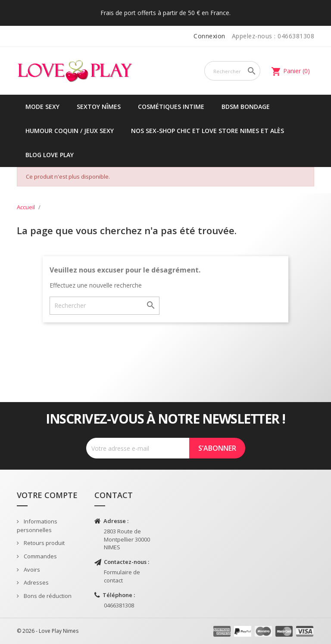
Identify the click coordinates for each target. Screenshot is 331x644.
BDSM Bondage (246, 107)
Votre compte (47, 495)
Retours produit (44, 543)
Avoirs (31, 570)
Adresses (36, 582)
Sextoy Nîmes (99, 107)
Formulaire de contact (122, 576)
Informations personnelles (37, 526)
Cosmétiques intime (171, 107)
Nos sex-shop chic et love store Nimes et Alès (208, 131)
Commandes (40, 556)
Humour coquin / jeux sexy (70, 131)
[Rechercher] (232, 71)
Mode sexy (42, 107)
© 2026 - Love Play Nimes (48, 631)
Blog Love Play (50, 155)
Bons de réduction (47, 596)
